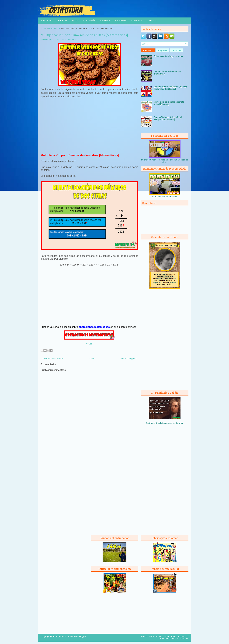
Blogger (179, 423)
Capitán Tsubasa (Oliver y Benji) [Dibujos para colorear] (168, 118)
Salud (75, 21)
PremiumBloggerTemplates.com (174, 638)
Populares (148, 50)
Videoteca (136, 21)
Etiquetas (163, 50)
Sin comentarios (69, 40)
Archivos (177, 50)
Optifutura (48, 40)
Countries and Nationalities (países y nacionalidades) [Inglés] (170, 88)
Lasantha (184, 636)
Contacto (152, 21)
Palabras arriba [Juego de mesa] (168, 56)
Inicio (44, 29)
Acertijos (105, 21)
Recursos (121, 21)
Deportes (62, 21)
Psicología (89, 21)
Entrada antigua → (129, 359)
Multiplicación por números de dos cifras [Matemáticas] (84, 35)
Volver (89, 344)
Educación (46, 21)
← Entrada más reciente (52, 359)
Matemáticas (54, 29)
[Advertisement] (90, 128)
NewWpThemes (156, 636)
